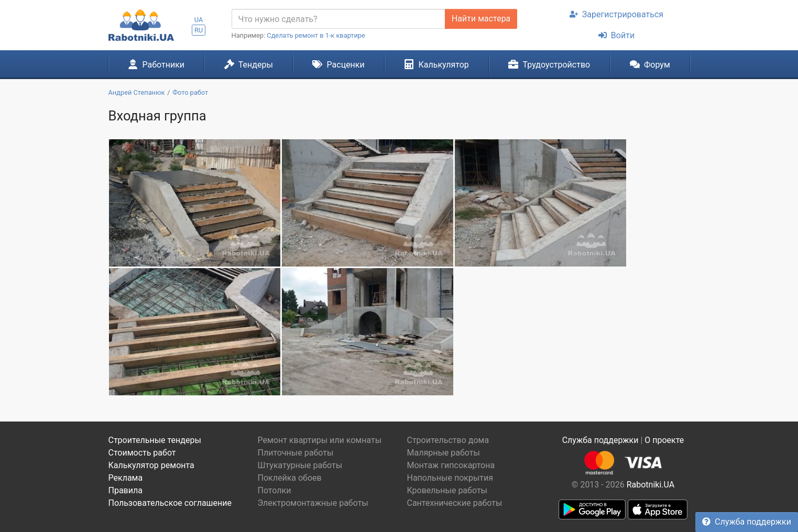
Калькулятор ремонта (151, 465)
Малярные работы (444, 453)
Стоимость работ (142, 453)
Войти (616, 35)
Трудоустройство (549, 64)
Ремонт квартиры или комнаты (320, 440)
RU (199, 30)
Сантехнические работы (455, 503)
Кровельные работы (447, 490)
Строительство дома (448, 440)
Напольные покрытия (450, 478)
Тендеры (249, 64)
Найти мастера (481, 19)
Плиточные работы (296, 453)
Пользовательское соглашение (170, 503)
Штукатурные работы (300, 465)
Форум (650, 64)
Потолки (275, 490)
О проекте (664, 440)
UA (199, 20)
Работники (156, 64)
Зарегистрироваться (616, 14)
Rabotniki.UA (651, 485)
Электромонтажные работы (313, 503)
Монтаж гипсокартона (451, 465)
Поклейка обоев (290, 478)
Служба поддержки (747, 522)
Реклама (126, 478)
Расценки (338, 64)
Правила (125, 490)
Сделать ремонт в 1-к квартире (316, 35)
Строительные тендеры (155, 440)
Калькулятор (436, 64)
